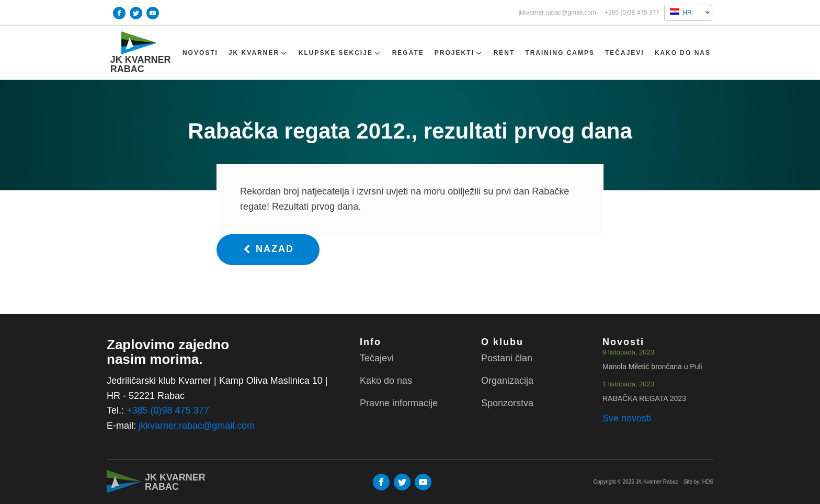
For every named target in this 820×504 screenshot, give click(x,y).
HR (681, 12)
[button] (268, 259)
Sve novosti (627, 419)
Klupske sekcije (340, 58)
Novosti (200, 58)
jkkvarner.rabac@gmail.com (557, 13)
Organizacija (507, 381)
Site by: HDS (698, 482)
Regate (408, 58)
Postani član (507, 359)
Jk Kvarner (258, 58)
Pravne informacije (399, 403)
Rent (504, 58)
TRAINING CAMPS (560, 58)
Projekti (459, 58)
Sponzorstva (507, 403)
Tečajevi (625, 58)
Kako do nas (683, 58)
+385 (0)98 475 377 (632, 13)
